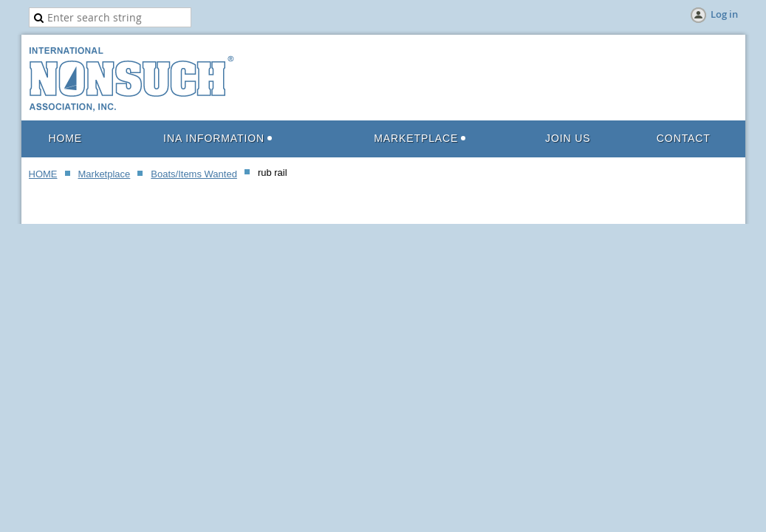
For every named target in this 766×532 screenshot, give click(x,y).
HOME (43, 174)
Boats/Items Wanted (194, 174)
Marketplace (105, 174)
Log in (724, 14)
